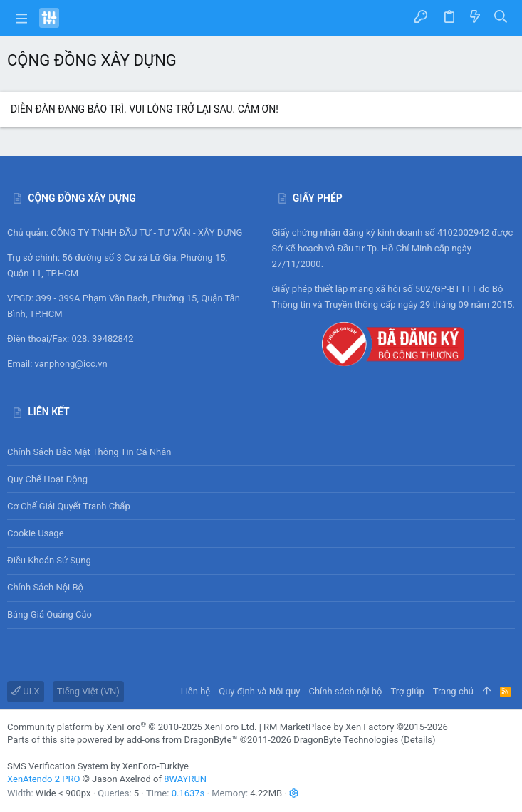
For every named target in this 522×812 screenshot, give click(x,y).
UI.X (26, 691)
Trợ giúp (408, 691)
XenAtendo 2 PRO (43, 779)
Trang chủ (453, 691)
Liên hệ (196, 691)
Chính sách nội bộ (45, 587)
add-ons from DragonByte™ (182, 740)
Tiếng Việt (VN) (88, 691)
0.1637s (188, 793)
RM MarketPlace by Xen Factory (356, 727)
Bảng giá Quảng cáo (49, 614)
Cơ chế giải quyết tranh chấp (69, 506)
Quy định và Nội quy (259, 691)
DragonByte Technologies (346, 740)
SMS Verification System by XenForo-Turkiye (98, 766)
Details (418, 740)
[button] (21, 18)
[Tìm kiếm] (501, 18)
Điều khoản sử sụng (49, 560)
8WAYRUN (185, 779)
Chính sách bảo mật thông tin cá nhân (261, 452)
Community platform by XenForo (132, 727)
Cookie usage (36, 533)
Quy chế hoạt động (261, 479)
